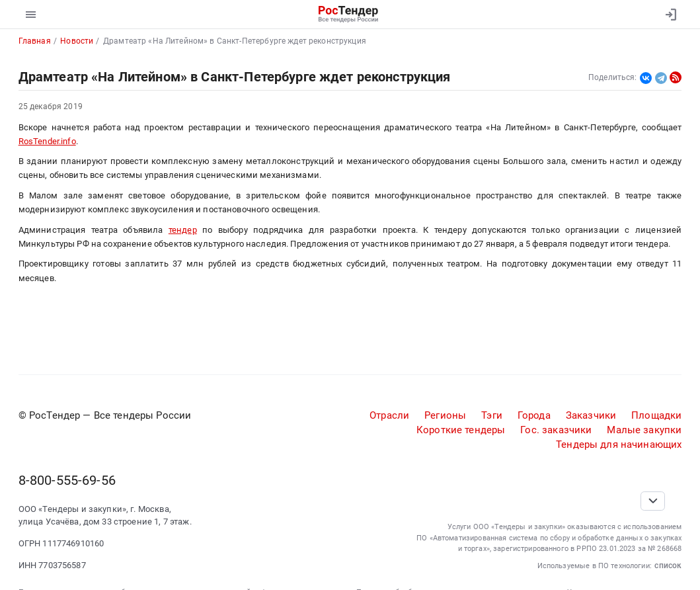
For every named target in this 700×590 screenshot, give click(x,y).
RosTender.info (47, 141)
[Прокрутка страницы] (653, 501)
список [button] (668, 566)
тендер (183, 230)
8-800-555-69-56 (67, 480)
